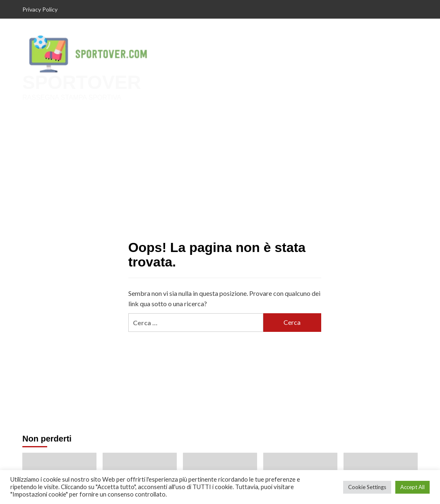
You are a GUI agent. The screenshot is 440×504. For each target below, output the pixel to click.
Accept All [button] (412, 487)
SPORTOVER (81, 83)
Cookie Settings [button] (367, 487)
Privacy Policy (40, 9)
